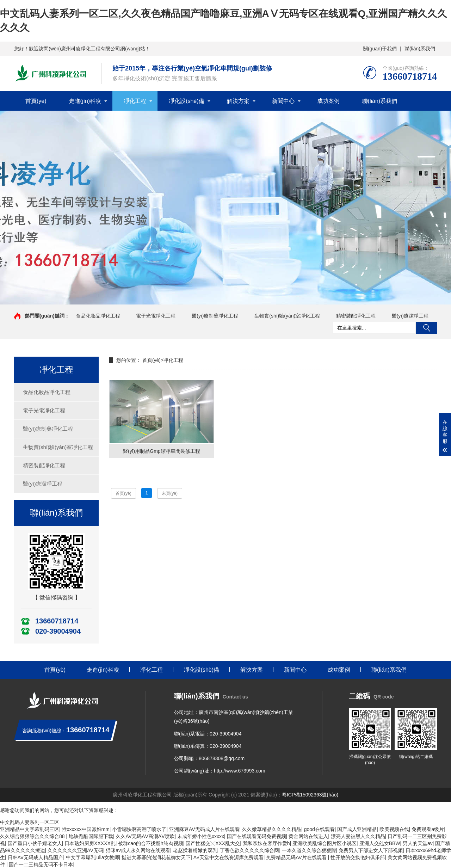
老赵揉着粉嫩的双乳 (195, 850)
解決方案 (238, 101)
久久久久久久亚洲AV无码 (75, 850)
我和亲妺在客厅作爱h (266, 843)
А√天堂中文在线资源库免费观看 (228, 857)
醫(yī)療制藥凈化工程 (215, 316)
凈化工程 (135, 101)
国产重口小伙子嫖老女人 (35, 843)
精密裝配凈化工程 (356, 316)
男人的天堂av (418, 843)
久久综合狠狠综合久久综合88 (33, 836)
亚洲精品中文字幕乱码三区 (30, 829)
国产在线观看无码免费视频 (257, 836)
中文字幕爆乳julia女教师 (92, 857)
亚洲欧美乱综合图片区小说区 (325, 843)
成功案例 (328, 101)
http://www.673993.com (240, 771)
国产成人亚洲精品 (357, 829)
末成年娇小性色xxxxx (201, 836)
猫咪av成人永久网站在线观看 (138, 850)
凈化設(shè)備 (186, 101)
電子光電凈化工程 (156, 316)
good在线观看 (319, 829)
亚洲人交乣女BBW (380, 843)
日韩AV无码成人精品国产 (36, 857)
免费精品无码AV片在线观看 (297, 857)
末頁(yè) (170, 493)
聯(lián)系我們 (420, 49)
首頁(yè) (36, 101)
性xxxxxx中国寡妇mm (86, 829)
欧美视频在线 (394, 829)
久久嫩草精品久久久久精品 (272, 829)
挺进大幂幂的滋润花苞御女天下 (156, 857)
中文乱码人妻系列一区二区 (30, 822)
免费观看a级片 (428, 829)
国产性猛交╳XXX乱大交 (213, 843)
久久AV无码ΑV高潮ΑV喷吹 (145, 836)
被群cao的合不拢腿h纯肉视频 (150, 843)
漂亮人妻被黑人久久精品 (358, 836)
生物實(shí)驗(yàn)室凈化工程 (287, 316)
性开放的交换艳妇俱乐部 (358, 857)
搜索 (426, 328)
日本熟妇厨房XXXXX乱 (90, 843)
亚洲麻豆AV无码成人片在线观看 (204, 829)
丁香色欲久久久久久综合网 (249, 850)
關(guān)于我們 (380, 49)
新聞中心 (283, 101)
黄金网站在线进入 (308, 836)
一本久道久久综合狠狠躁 (309, 850)
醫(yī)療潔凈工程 (410, 316)
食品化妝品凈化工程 (98, 316)
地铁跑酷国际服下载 (91, 836)
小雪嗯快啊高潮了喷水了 (139, 829)
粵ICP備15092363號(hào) (310, 795)
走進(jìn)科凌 (85, 101)
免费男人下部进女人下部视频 (371, 850)
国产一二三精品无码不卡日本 (41, 864)
